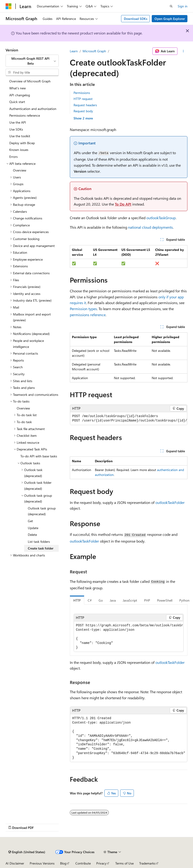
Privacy (101, 863)
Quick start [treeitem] (17, 102)
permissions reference (88, 315)
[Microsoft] (9, 6)
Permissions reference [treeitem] (25, 115)
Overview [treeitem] (20, 170)
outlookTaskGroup (161, 218)
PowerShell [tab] (165, 600)
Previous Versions (42, 863)
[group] (129, 418)
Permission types (83, 309)
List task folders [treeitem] (39, 542)
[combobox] (32, 61)
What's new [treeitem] (18, 88)
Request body (83, 111)
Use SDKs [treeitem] (16, 129)
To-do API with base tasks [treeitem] (39, 456)
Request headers (85, 105)
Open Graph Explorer (170, 19)
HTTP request (83, 99)
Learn (74, 51)
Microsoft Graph (94, 51)
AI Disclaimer (15, 863)
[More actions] (183, 51)
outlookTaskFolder (170, 502)
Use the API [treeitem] (18, 122)
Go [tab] (101, 600)
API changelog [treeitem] (20, 95)
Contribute (83, 863)
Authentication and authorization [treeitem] (33, 109)
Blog (63, 863)
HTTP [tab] (77, 600)
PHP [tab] (147, 600)
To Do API (123, 204)
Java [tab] (113, 600)
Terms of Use (124, 863)
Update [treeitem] (33, 528)
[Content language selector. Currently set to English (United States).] (27, 852)
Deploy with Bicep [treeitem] (22, 143)
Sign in (183, 6)
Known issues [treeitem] (19, 150)
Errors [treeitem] (13, 157)
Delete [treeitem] (32, 535)
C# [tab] (90, 600)
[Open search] (171, 6)
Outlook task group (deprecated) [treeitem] (42, 511)
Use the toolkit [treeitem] (20, 136)
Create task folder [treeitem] (41, 548)
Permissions (82, 93)
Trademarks (147, 863)
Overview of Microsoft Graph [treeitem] (30, 81)
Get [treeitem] (30, 521)
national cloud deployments (150, 227)
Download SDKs (136, 19)
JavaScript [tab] (130, 600)
